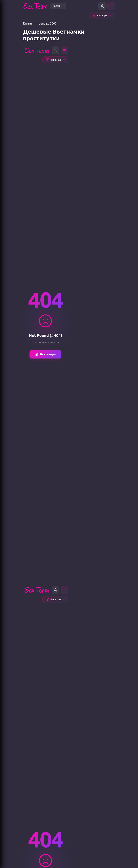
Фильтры (102, 15)
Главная (29, 23)
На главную (45, 354)
